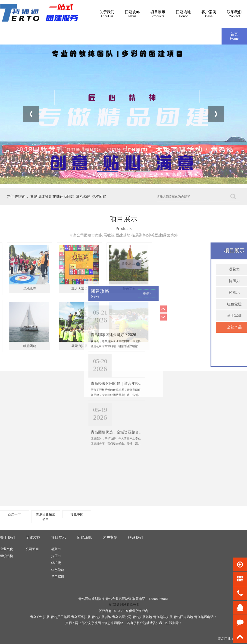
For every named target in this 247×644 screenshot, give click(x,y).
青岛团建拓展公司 (46, 517)
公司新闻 (32, 549)
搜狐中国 (77, 514)
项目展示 (59, 537)
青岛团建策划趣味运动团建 (52, 196)
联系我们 (135, 537)
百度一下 (14, 514)
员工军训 (58, 577)
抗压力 (56, 556)
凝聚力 (56, 549)
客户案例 (110, 537)
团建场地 (84, 537)
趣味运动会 (54, 346)
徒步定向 (54, 289)
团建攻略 (33, 537)
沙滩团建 (99, 196)
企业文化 (6, 549)
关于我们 (7, 537)
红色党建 (58, 570)
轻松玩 (56, 563)
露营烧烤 (83, 196)
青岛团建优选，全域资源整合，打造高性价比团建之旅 (135, 257)
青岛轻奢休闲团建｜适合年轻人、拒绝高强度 (128, 209)
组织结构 (6, 556)
